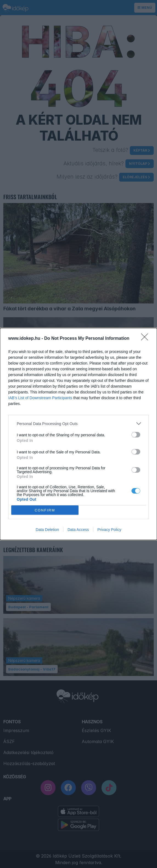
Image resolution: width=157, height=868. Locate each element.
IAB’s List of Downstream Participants (40, 398)
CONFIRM (45, 510)
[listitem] (78, 424)
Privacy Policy (109, 530)
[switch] (136, 435)
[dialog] (78, 434)
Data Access (78, 530)
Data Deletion (47, 530)
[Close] (146, 339)
